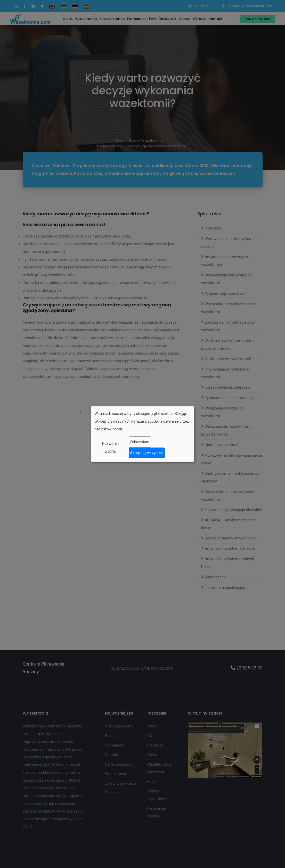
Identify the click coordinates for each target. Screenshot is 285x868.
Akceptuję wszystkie (147, 453)
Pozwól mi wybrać (111, 447)
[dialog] (143, 434)
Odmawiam (140, 442)
